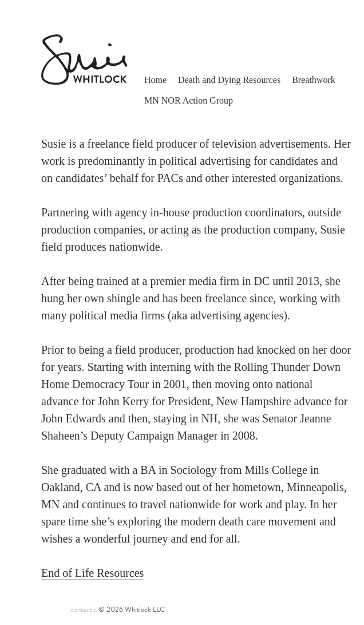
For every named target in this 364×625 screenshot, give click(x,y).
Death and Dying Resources (229, 80)
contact (81, 610)
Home (155, 80)
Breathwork (314, 80)
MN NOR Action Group (189, 100)
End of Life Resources (92, 573)
